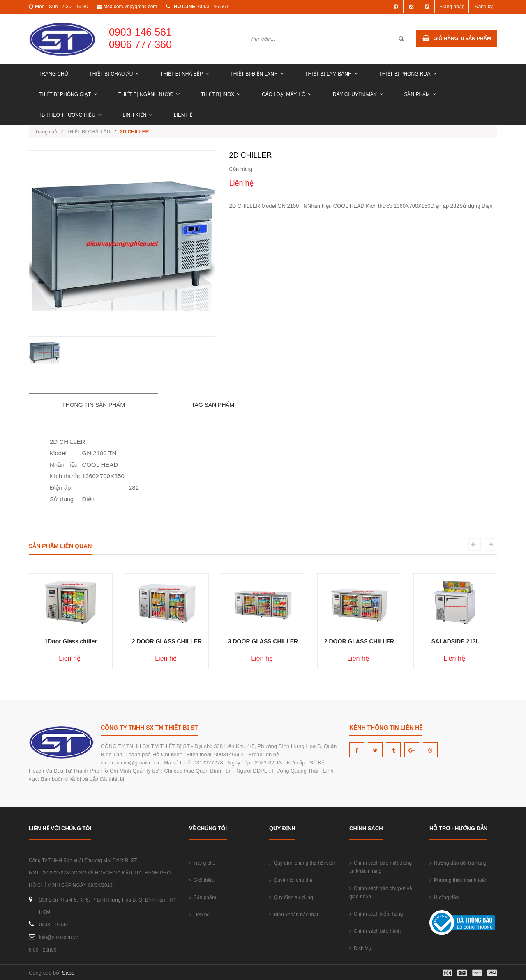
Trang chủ (53, 74)
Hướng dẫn (444, 897)
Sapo (68, 973)
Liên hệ (183, 115)
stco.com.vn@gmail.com (130, 7)
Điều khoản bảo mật (294, 915)
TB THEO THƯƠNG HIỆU (70, 115)
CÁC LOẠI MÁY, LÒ (287, 94)
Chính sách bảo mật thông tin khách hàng (381, 867)
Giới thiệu (202, 880)
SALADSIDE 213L (456, 641)
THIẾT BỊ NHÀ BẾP (185, 74)
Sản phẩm (420, 94)
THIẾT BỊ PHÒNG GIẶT (68, 94)
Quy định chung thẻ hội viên (302, 863)
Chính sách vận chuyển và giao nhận (381, 893)
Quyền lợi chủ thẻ (291, 880)
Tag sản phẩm (213, 405)
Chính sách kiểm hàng (376, 914)
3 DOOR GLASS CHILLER (263, 641)
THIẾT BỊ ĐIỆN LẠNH (257, 74)
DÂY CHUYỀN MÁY (358, 94)
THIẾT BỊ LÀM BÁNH (331, 74)
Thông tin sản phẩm (93, 405)
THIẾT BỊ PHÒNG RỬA (408, 74)
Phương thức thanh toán (458, 880)
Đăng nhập (452, 7)
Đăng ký (484, 7)
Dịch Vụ (360, 948)
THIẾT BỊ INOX (221, 94)
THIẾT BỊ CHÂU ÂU (114, 74)
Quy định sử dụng (291, 897)
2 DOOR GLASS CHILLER (167, 641)
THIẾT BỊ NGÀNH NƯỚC (149, 94)
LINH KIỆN (138, 115)
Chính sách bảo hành (375, 931)
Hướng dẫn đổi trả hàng (458, 863)
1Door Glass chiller (71, 641)
